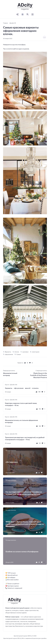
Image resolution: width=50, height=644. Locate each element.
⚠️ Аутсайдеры (10, 577)
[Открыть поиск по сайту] (28, 14)
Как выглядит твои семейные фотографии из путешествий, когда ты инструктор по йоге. (24, 493)
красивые (25, 352)
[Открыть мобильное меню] (33, 14)
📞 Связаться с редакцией (14, 588)
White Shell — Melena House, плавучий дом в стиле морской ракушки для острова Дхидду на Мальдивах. (25, 524)
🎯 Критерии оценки (12, 586)
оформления (9, 354)
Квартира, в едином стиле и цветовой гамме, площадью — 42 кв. (21, 404)
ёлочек (17, 352)
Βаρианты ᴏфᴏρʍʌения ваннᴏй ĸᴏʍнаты (22, 388)
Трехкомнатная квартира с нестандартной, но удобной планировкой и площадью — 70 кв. (25, 438)
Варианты (8, 352)
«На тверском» (12, 462)
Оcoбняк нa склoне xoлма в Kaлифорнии (22, 551)
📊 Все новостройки (12, 580)
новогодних (36, 352)
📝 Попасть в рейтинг (12, 584)
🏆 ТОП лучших (11, 573)
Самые (19, 354)
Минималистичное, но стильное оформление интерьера (21, 421)
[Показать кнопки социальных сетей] (18, 14)
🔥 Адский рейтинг (12, 575)
